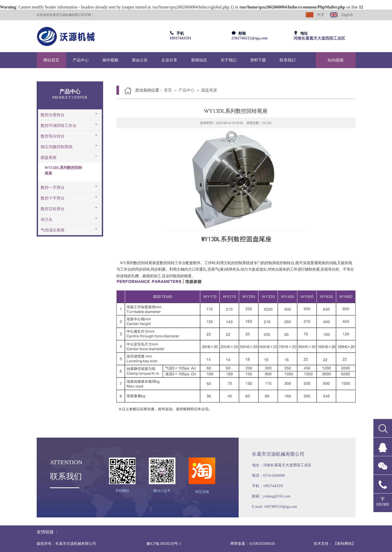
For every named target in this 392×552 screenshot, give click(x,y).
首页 (168, 90)
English (341, 15)
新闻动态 (199, 60)
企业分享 (169, 60)
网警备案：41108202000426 (253, 544)
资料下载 (258, 60)
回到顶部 (383, 504)
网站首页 (51, 60)
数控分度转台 (53, 115)
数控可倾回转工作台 (59, 126)
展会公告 (140, 60)
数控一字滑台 (53, 188)
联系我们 (288, 60)
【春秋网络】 (344, 544)
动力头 (47, 219)
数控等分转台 (53, 136)
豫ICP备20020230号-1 (164, 544)
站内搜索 (336, 60)
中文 (315, 15)
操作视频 (110, 60)
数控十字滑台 (53, 198)
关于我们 (229, 60)
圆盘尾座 (49, 157)
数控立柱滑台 (53, 209)
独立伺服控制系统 (57, 147)
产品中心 (81, 60)
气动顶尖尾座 (53, 230)
